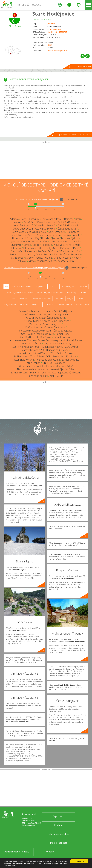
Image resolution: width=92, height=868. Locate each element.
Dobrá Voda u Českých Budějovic (29, 232)
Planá (76, 248)
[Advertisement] (46, 161)
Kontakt (50, 852)
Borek (24, 219)
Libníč (76, 242)
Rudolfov (75, 251)
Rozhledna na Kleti (38, 376)
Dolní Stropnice (57, 232)
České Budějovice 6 (45, 229)
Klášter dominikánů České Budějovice (45, 327)
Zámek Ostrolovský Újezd (51, 340)
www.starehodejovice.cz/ (58, 51)
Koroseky (54, 242)
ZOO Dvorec (72, 347)
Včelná (58, 258)
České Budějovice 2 (23, 225)
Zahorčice (42, 261)
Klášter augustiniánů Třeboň (65, 373)
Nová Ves (59, 245)
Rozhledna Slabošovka (48, 360)
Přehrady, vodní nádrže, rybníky (20, 293)
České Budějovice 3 (45, 225)
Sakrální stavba (82, 305)
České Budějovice (54, 29)
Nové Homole (73, 245)
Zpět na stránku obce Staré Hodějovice (75, 135)
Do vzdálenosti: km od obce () (34, 268)
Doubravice (73, 232)
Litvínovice (16, 245)
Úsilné (49, 258)
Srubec (48, 254)
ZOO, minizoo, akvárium (22, 287)
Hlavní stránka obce (83, 66)
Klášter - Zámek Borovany (57, 344)
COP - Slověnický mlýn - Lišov (61, 356)
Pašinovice (66, 248)
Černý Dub (29, 222)
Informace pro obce (59, 834)
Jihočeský (51, 24)
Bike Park (24, 305)
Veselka (67, 258)
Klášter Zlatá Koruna (23, 360)
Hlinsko (66, 235)
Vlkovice (22, 261)
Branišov (69, 219)
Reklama (59, 825)
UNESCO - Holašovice (54, 363)
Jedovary (66, 238)
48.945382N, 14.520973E (57, 32)
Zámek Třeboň (19, 373)
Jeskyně (70, 299)
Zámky (12, 299)
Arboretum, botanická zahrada (50, 293)
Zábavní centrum (65, 305)
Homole (76, 235)
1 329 (50, 45)
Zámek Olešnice (70, 360)
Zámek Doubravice (29, 311)
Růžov (13, 254)
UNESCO (53, 287)
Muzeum (49, 305)
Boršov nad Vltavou (52, 219)
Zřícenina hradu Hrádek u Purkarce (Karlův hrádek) (45, 366)
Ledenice (66, 242)
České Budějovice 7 (68, 229)
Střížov (29, 258)
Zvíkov (71, 261)
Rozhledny (72, 293)
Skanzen (84, 287)
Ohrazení (16, 248)
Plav (13, 251)
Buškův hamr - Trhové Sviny (29, 356)
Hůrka (29, 238)
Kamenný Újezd (27, 242)
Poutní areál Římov (31, 344)
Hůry (37, 238)
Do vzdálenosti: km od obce (37, 199)
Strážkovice (17, 258)
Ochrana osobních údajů (17, 852)
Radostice (30, 251)
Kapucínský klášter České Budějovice (45, 318)
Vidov (76, 258)
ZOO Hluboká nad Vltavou (55, 350)
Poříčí (20, 251)
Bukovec (17, 222)
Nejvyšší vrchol (10, 305)
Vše (6, 287)
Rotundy (59, 299)
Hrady (83, 293)
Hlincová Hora (52, 235)
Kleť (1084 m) (57, 376)
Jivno (14, 242)
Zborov (61, 261)
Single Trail (37, 305)
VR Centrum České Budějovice (45, 324)
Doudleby (16, 235)
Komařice (42, 242)
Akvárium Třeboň (38, 373)
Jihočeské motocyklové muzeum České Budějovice (45, 331)
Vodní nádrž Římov (62, 353)
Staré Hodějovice (53, 14)
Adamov (14, 219)
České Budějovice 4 (68, 225)
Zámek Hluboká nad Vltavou (34, 353)
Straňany (76, 254)
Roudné (65, 251)
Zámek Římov (74, 340)
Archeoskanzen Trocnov (23, 340)
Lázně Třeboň (33, 363)
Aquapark (40, 287)
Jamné (56, 238)
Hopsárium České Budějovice (56, 311)
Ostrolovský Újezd (49, 248)
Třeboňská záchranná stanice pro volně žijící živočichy (45, 369)
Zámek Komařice (63, 337)
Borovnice (34, 219)
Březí (78, 219)
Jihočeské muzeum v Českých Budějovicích (45, 314)
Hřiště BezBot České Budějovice (35, 337)
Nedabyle (47, 245)
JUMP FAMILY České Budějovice (37, 334)
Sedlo (21, 254)
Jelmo (75, 238)
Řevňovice (53, 251)
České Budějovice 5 (23, 229)
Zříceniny (23, 299)
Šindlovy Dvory (34, 254)
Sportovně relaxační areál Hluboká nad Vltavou (38, 347)
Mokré (36, 245)
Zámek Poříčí (63, 334)
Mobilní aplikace (59, 843)
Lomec (27, 245)
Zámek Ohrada (30, 350)
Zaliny (52, 261)
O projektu (59, 816)
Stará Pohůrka (61, 254)
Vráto (32, 261)
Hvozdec (46, 238)
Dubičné (27, 235)
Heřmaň (38, 235)
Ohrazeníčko (30, 248)
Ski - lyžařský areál (68, 287)
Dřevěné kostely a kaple (41, 299)
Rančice (42, 251)
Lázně (80, 299)
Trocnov (39, 258)
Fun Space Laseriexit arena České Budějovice (45, 321)
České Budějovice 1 (68, 222)
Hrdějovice (18, 238)
